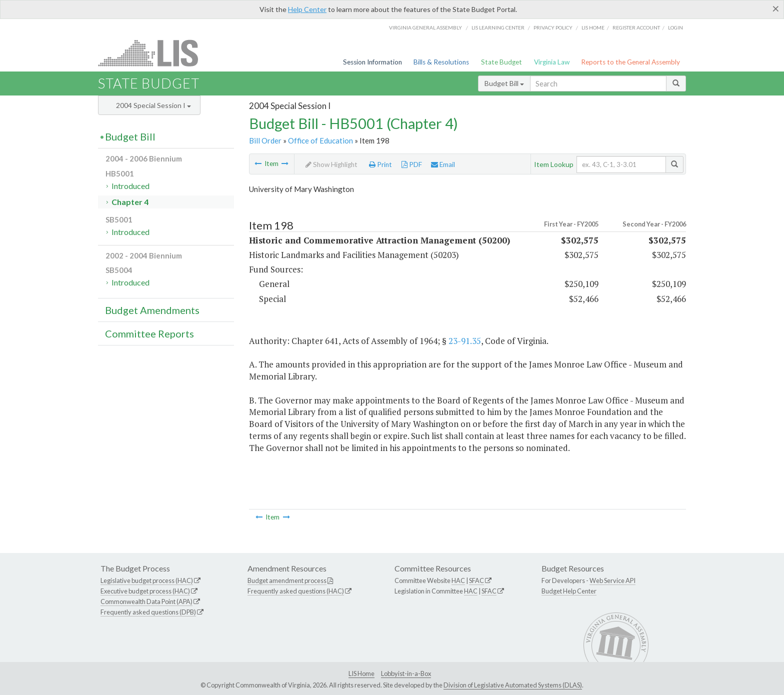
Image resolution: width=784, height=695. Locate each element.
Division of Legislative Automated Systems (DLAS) (513, 685)
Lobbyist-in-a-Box (406, 673)
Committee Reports (149, 333)
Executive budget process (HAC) (145, 591)
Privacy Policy (553, 27)
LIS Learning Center (498, 27)
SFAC (476, 580)
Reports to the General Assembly (630, 62)
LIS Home (361, 673)
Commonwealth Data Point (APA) (146, 601)
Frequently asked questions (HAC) (296, 591)
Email (443, 164)
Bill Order (265, 140)
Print (380, 164)
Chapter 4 (130, 202)
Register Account (636, 27)
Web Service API (612, 580)
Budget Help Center (569, 591)
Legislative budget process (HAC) (147, 580)
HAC (458, 580)
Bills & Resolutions (441, 62)
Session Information (372, 62)
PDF (412, 164)
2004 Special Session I (153, 105)
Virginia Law (552, 62)
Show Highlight (331, 164)
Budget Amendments (152, 310)
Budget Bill (504, 83)
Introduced (130, 186)
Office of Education (320, 140)
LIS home (593, 27)
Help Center (307, 9)
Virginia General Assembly (425, 27)
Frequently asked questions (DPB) (148, 612)
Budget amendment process (287, 580)
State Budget (501, 62)
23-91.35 (465, 341)
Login (675, 27)
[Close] (776, 8)
